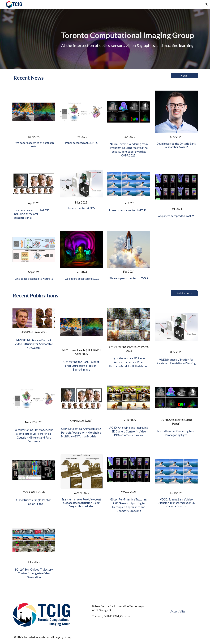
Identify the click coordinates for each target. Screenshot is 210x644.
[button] (206, 4)
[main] (129, 39)
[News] (184, 76)
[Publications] (184, 293)
